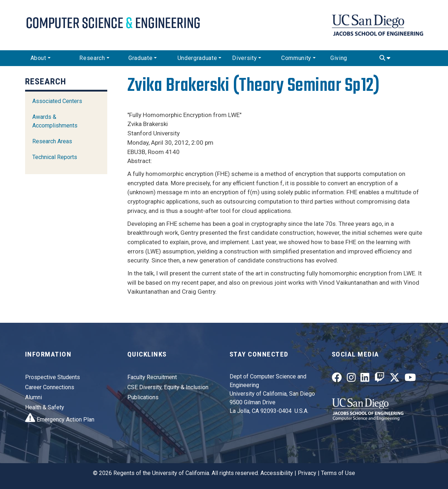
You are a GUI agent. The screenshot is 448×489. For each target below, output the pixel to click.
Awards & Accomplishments (55, 121)
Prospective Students (53, 377)
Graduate (140, 58)
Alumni (34, 397)
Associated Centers (57, 101)
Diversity (244, 58)
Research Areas (52, 141)
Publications (143, 397)
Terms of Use (338, 473)
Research (92, 58)
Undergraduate (197, 58)
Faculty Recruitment (152, 377)
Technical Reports (55, 157)
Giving (339, 58)
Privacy (307, 473)
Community (296, 58)
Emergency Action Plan (60, 420)
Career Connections (50, 387)
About (38, 58)
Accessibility (277, 473)
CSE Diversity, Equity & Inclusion (168, 387)
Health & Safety (45, 407)
